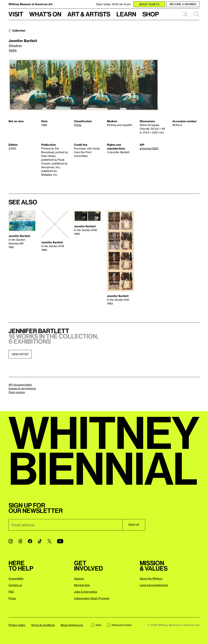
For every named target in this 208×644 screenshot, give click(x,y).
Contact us (15, 585)
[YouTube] (60, 541)
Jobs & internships (86, 592)
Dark (97, 625)
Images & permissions (22, 388)
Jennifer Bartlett (23, 41)
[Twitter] (49, 541)
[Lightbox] (84, 85)
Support (79, 578)
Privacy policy (17, 625)
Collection (19, 30)
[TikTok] (40, 541)
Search (196, 14)
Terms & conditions (43, 625)
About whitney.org (72, 625)
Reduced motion (120, 625)
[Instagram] (11, 541)
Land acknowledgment (154, 585)
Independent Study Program (92, 598)
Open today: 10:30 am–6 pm (113, 4)
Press (12, 598)
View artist (20, 354)
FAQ (11, 592)
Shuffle (185, 14)
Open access (17, 392)
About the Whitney (151, 578)
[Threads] (20, 541)
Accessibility (16, 578)
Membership (82, 585)
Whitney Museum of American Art (31, 4)
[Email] (65, 525)
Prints (78, 125)
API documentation (20, 385)
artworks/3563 (149, 148)
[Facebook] (30, 541)
